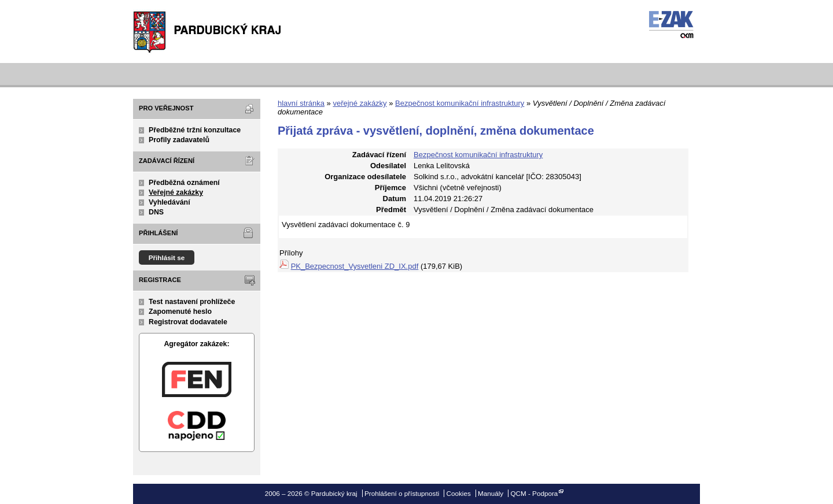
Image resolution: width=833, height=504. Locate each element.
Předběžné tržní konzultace (195, 130)
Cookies (459, 493)
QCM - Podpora (534, 493)
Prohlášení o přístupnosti (402, 493)
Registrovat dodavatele (188, 322)
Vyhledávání (169, 202)
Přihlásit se (167, 257)
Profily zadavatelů (179, 140)
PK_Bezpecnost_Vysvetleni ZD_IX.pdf (355, 266)
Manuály (491, 493)
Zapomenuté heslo (180, 312)
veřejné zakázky (360, 103)
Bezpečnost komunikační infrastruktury (460, 103)
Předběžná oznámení (184, 183)
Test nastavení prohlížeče (192, 302)
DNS (156, 212)
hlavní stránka (301, 103)
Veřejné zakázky (176, 192)
